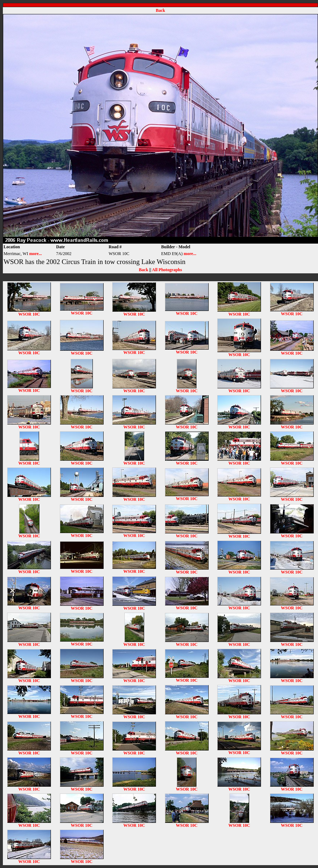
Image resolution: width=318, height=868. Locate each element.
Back (160, 10)
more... (35, 254)
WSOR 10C (29, 312)
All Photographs (167, 270)
